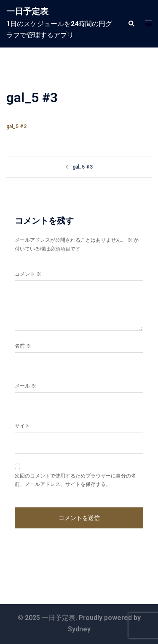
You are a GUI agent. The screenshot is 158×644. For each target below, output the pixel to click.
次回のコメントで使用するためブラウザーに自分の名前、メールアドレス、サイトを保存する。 (75, 480)
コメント (28, 274)
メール (25, 386)
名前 (23, 346)
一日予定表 (27, 11)
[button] (131, 24)
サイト (22, 426)
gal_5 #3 (16, 127)
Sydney (79, 629)
